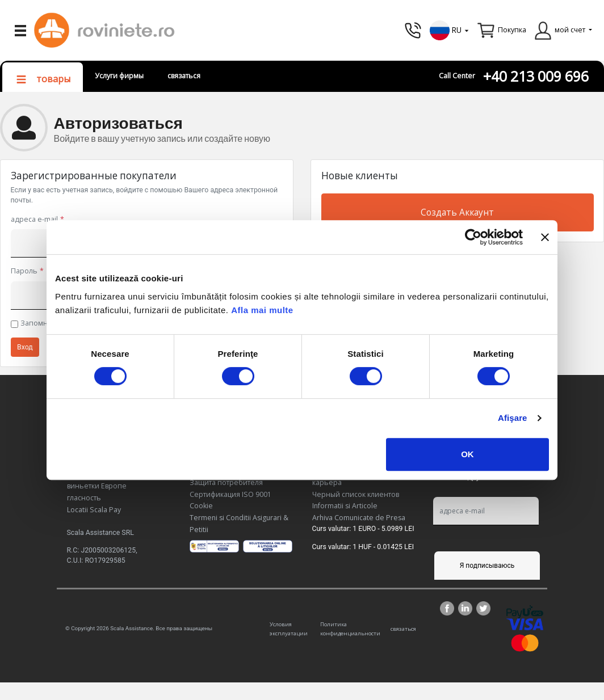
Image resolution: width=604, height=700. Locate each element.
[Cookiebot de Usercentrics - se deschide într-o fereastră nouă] (473, 237)
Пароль (24, 271)
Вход (25, 347)
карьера (327, 482)
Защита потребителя (226, 482)
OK (467, 454)
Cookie (201, 506)
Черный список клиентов (356, 494)
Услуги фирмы (119, 76)
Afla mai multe (262, 310)
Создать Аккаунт (457, 212)
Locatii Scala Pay (94, 510)
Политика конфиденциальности (350, 629)
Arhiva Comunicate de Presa (359, 518)
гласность (84, 498)
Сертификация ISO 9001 (230, 494)
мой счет (570, 30)
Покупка (512, 30)
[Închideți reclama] (545, 237)
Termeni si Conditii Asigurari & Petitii (239, 524)
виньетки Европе (97, 486)
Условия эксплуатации (289, 629)
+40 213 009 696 (536, 76)
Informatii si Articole (345, 506)
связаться (184, 76)
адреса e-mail (34, 219)
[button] (450, 29)
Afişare (513, 418)
